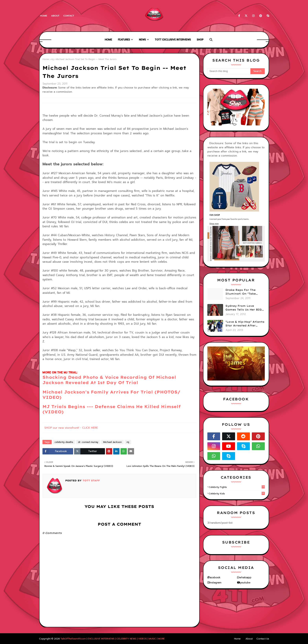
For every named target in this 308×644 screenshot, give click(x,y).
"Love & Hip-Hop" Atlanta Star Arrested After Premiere (245, 324)
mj (52, 59)
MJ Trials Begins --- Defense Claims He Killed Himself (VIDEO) (112, 409)
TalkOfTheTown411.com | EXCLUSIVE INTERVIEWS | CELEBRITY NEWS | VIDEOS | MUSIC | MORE (113, 639)
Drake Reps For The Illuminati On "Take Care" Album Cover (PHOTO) (241, 292)
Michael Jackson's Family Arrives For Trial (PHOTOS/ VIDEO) (111, 395)
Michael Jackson (112, 442)
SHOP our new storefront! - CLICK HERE (71, 428)
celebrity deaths (64, 442)
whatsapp (245, 577)
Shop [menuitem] (200, 40)
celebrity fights (237, 487)
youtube (245, 583)
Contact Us (263, 639)
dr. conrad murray (88, 442)
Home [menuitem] (108, 40)
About (55, 16)
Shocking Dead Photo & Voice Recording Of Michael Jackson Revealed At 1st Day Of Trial (109, 380)
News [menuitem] (142, 40)
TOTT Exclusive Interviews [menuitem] (173, 40)
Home (44, 16)
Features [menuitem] (124, 40)
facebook (215, 577)
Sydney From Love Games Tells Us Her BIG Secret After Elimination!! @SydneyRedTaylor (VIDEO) (244, 308)
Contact (69, 16)
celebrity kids (237, 494)
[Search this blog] (229, 71)
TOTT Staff (91, 480)
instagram (215, 583)
